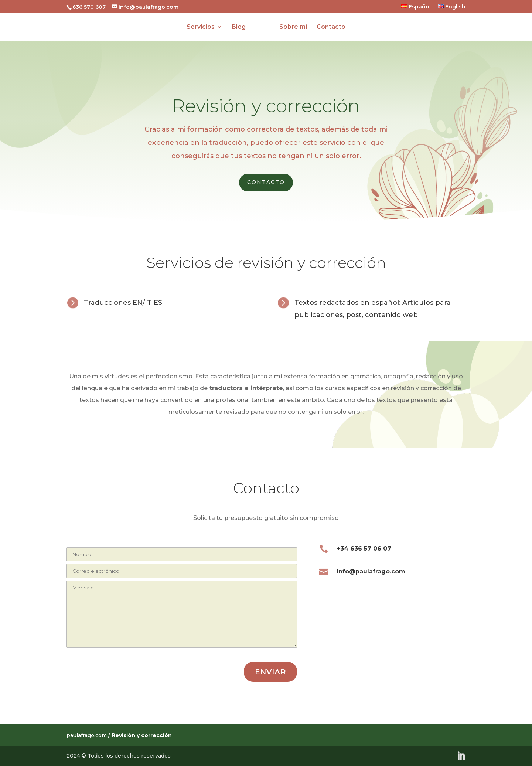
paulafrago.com (87, 735)
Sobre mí (290, 27)
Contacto (328, 27)
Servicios (204, 27)
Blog (242, 27)
